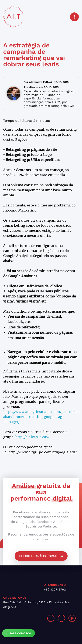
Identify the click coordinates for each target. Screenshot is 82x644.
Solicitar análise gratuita (41, 556)
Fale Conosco (19, 633)
